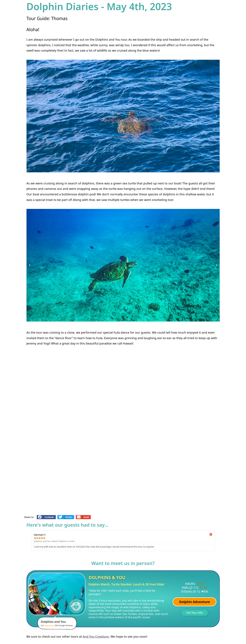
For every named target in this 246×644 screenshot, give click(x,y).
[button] (30, 116)
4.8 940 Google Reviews (59, 623)
